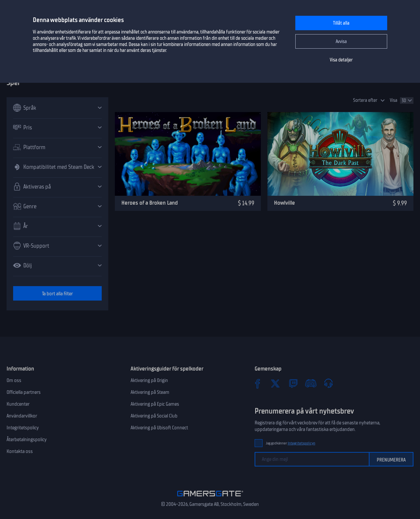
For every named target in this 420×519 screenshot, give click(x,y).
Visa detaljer (341, 60)
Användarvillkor (22, 416)
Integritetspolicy (23, 428)
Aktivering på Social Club (154, 416)
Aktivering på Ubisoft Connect (159, 428)
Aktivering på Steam (150, 392)
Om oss (14, 380)
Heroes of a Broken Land (150, 203)
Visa (394, 100)
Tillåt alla (341, 23)
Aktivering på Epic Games (155, 404)
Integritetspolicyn (302, 443)
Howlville (284, 203)
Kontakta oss (20, 451)
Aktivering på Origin (149, 380)
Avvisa (341, 42)
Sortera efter (365, 100)
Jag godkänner (291, 443)
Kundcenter (18, 404)
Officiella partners (24, 392)
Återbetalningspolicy (27, 440)
